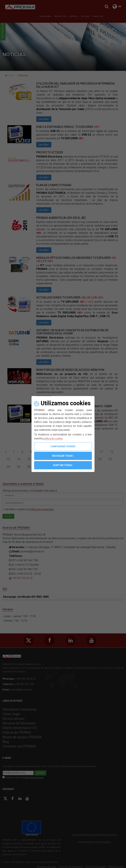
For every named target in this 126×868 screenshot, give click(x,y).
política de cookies (54, 438)
